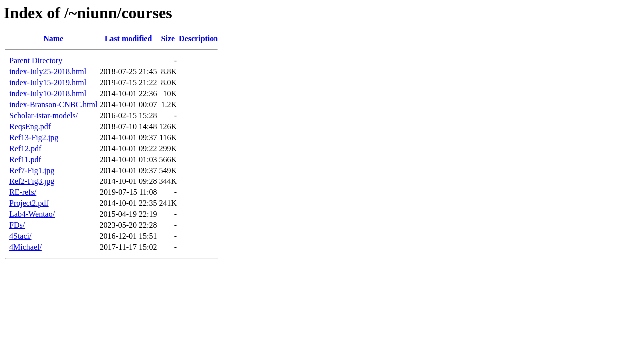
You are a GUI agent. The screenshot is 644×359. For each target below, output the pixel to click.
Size (168, 39)
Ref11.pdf (25, 159)
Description (198, 39)
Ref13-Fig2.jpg (34, 137)
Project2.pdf (29, 203)
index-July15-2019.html (48, 83)
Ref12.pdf (25, 148)
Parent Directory (36, 61)
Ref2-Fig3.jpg (32, 181)
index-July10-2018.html (48, 93)
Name (53, 39)
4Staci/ (20, 236)
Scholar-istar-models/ (44, 115)
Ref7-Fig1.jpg (32, 170)
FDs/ (17, 225)
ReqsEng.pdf (30, 126)
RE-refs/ (23, 192)
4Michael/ (26, 247)
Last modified (128, 39)
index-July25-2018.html (48, 72)
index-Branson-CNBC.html (53, 104)
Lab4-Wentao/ (32, 214)
